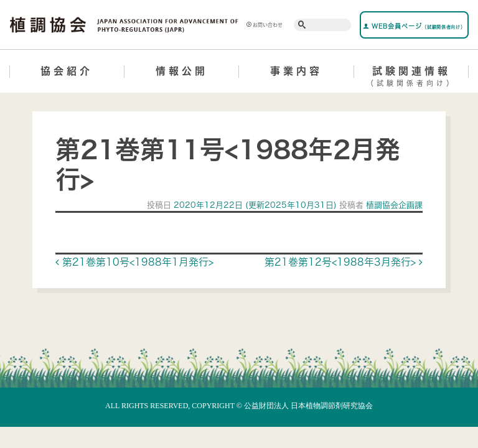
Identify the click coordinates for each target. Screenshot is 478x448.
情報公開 (182, 71)
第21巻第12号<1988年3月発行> (344, 262)
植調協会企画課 (393, 205)
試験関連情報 (412, 78)
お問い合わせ (265, 25)
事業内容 (296, 71)
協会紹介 (67, 71)
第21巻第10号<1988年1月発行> (134, 262)
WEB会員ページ (414, 26)
